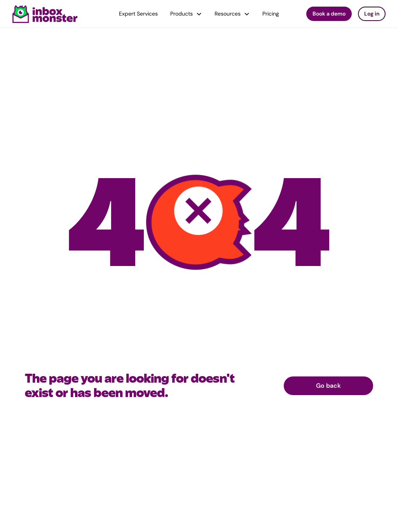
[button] (186, 14)
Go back (328, 386)
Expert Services (138, 14)
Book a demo (329, 14)
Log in (372, 14)
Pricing (271, 14)
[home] (45, 14)
